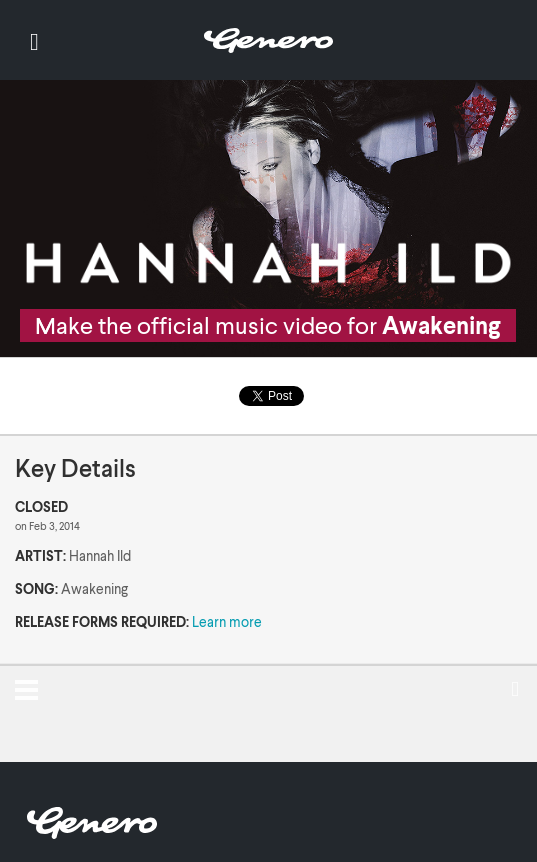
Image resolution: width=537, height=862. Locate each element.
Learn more (227, 621)
